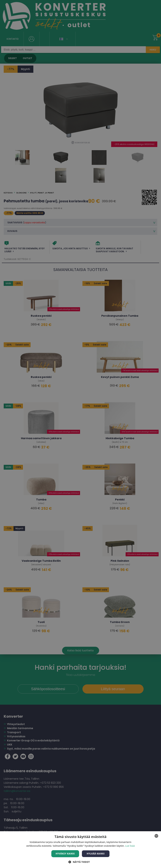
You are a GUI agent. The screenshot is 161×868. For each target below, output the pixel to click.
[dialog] (80, 434)
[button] (80, 862)
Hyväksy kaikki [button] (65, 854)
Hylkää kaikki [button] (96, 854)
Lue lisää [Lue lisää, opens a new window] (130, 846)
